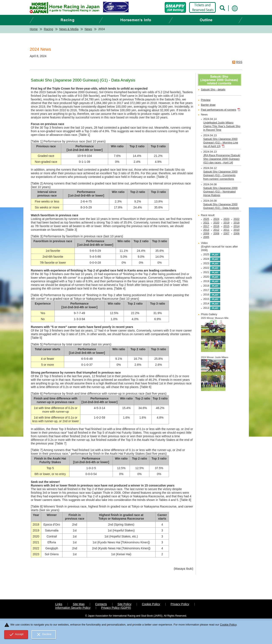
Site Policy (124, 604)
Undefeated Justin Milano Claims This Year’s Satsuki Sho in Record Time (222, 126)
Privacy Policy (180, 604)
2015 (227, 226)
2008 (216, 233)
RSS (239, 62)
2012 (216, 230)
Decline (44, 634)
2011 (227, 230)
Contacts (101, 604)
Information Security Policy (73, 608)
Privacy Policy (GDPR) (116, 608)
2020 (216, 223)
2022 (237, 219)
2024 (216, 219)
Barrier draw (208, 105)
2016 (216, 226)
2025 (206, 219)
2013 (206, 230)
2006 (237, 233)
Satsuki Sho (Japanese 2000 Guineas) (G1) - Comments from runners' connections (220, 175)
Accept (16, 634)
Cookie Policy (151, 604)
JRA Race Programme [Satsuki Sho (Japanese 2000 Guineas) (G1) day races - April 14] (222, 159)
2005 (206, 237)
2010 (237, 230)
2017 (206, 226)
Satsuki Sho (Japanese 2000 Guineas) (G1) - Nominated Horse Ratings (220, 192)
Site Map (79, 604)
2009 (206, 233)
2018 (237, 223)
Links (59, 604)
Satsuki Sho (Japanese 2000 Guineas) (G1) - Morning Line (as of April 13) (221, 143)
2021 (206, 223)
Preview (206, 100)
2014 (237, 226)
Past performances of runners (219, 110)
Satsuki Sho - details (213, 90)
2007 (227, 233)
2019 (227, 223)
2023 (227, 219)
